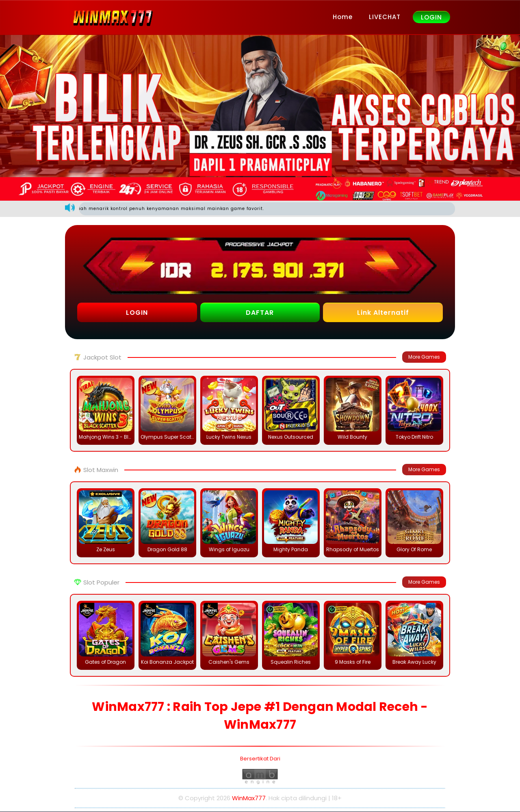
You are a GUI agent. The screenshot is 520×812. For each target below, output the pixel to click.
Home (343, 17)
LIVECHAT (385, 17)
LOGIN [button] (137, 313)
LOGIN (431, 17)
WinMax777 (249, 798)
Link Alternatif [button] (383, 313)
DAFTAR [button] (260, 313)
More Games (424, 357)
